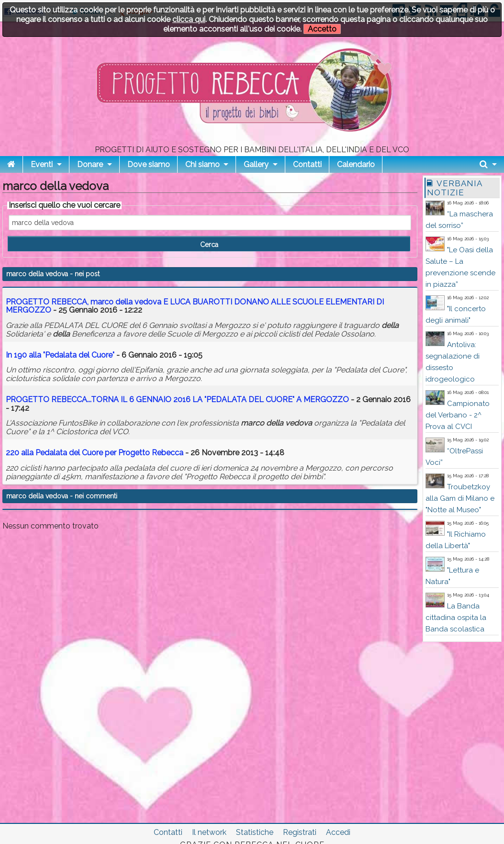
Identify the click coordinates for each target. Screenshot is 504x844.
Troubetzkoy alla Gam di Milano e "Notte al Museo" (460, 498)
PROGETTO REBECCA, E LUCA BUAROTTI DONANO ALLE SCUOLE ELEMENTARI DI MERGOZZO (195, 306)
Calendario (356, 164)
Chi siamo (202, 164)
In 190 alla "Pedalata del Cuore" (60, 355)
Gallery (256, 164)
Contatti (307, 164)
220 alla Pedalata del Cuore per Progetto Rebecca (95, 453)
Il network (209, 832)
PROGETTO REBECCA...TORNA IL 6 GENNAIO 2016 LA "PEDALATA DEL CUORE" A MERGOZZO (177, 399)
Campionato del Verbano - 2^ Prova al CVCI (458, 415)
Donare (90, 164)
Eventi (42, 164)
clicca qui (189, 19)
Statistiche (255, 832)
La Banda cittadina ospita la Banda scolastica (456, 618)
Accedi (338, 832)
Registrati (300, 832)
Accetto (322, 29)
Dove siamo (149, 164)
